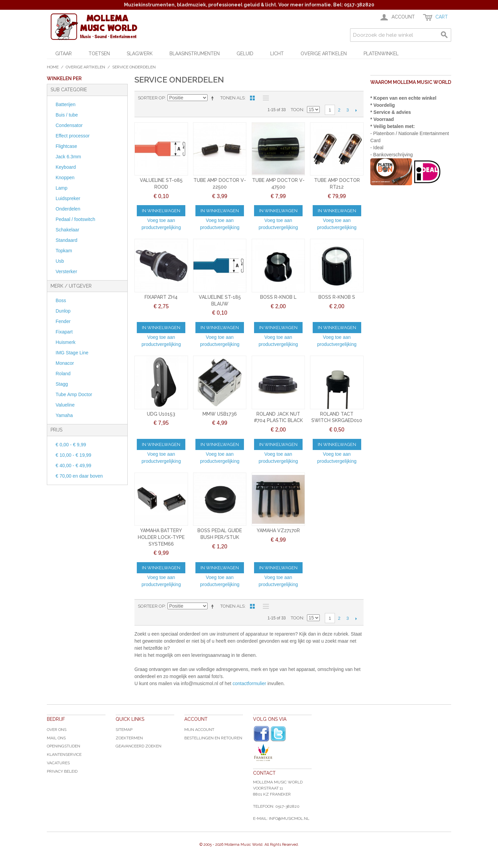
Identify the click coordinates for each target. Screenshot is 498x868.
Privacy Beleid (62, 771)
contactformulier (249, 683)
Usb (60, 261)
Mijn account (199, 730)
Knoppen (65, 178)
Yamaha (64, 415)
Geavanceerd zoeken (138, 746)
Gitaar (64, 54)
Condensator (69, 125)
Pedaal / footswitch (75, 219)
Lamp (61, 188)
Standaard (67, 240)
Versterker (66, 271)
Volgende (356, 110)
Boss (61, 300)
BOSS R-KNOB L (278, 297)
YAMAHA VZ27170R (278, 531)
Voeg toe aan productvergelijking (161, 224)
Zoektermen (129, 738)
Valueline (65, 405)
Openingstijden (64, 746)
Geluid (245, 54)
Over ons (57, 730)
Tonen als (232, 98)
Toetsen (99, 54)
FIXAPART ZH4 (161, 297)
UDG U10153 (161, 414)
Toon (297, 110)
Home (53, 67)
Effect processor (73, 136)
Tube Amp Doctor (74, 394)
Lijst (264, 98)
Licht (277, 54)
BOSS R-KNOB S (337, 297)
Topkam (64, 251)
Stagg (62, 384)
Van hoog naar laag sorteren (214, 98)
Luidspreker (68, 198)
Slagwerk (140, 54)
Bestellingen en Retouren (213, 738)
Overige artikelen (324, 54)
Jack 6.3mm (68, 157)
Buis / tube (67, 115)
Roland (63, 374)
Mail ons (56, 738)
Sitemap (124, 730)
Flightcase (66, 146)
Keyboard (66, 167)
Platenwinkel (381, 54)
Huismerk (66, 342)
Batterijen (66, 104)
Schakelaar (67, 230)
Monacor (65, 363)
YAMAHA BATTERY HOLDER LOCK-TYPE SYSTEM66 (161, 537)
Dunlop (63, 311)
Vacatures (58, 763)
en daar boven (79, 476)
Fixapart (64, 332)
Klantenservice (64, 754)
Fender (63, 321)
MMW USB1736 (220, 414)
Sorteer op (151, 98)
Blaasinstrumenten (195, 54)
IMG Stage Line (72, 353)
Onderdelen (68, 209)
